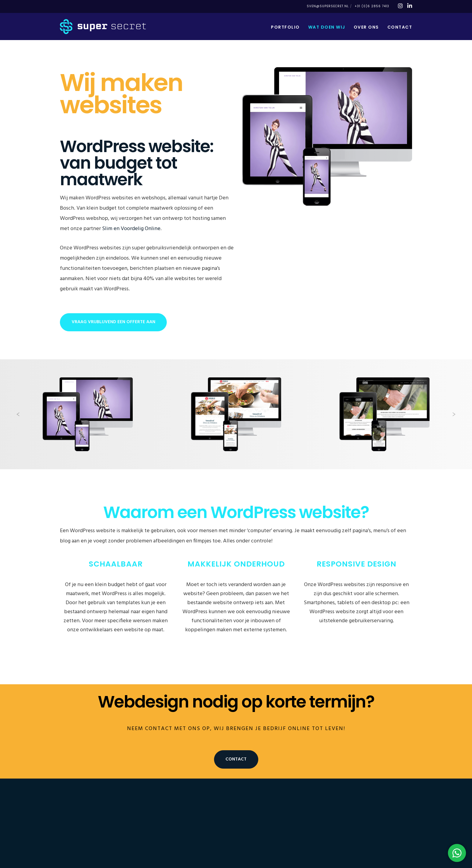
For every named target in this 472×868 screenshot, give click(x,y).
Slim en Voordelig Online (131, 229)
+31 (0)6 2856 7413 (372, 6)
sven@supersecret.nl (328, 6)
